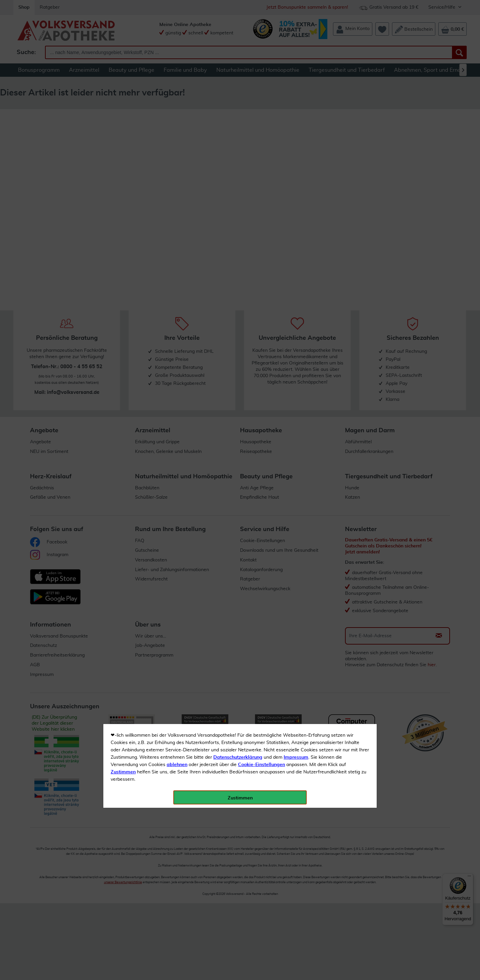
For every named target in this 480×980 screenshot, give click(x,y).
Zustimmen (123, 165)
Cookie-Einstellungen (261, 157)
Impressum (296, 150)
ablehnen (177, 157)
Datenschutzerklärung (238, 150)
